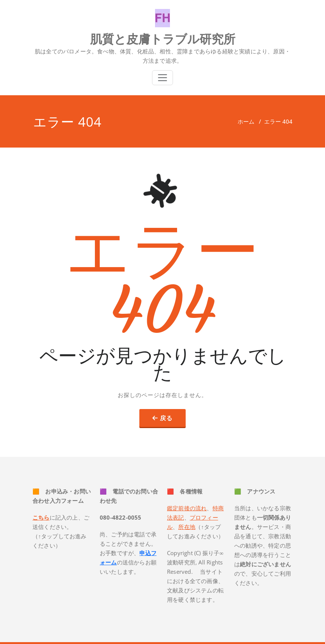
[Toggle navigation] (162, 78)
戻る (166, 418)
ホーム (246, 121)
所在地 (187, 527)
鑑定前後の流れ (187, 508)
